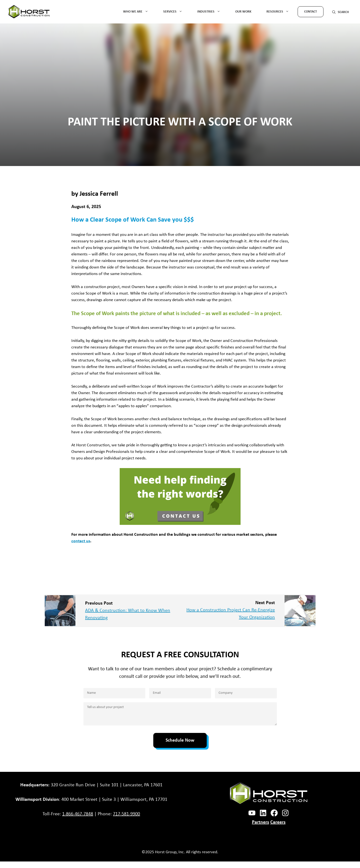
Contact (311, 12)
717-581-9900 (126, 814)
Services (176, 12)
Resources (281, 12)
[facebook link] (252, 813)
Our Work (243, 12)
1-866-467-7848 (78, 814)
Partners (261, 822)
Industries (212, 12)
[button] (341, 12)
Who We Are (139, 12)
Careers (278, 822)
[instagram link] (263, 813)
